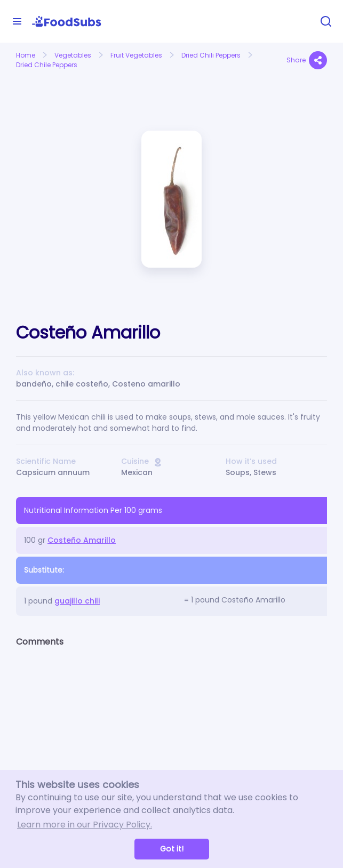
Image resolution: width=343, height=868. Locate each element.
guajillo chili (77, 601)
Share (307, 60)
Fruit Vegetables (136, 55)
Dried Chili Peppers (211, 55)
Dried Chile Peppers (47, 65)
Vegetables (73, 55)
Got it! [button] (172, 849)
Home (26, 55)
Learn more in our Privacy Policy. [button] (85, 825)
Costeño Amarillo (82, 540)
